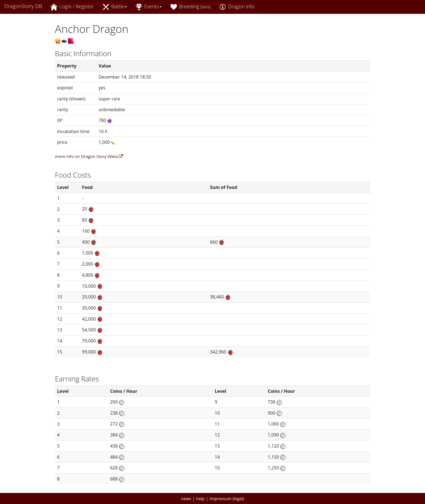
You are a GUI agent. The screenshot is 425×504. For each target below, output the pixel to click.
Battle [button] (115, 7)
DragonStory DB (23, 6)
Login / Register (72, 7)
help (200, 498)
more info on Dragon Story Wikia (89, 156)
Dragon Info (237, 7)
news (186, 498)
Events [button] (148, 7)
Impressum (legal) (227, 498)
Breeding (190, 7)
